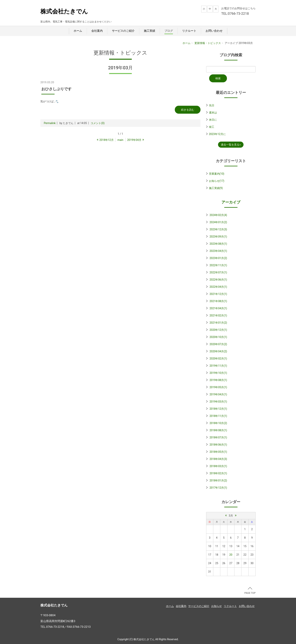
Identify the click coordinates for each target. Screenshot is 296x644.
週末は (213, 113)
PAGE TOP (250, 591)
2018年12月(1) (218, 409)
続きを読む (188, 110)
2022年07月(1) (218, 272)
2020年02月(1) (218, 359)
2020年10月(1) (218, 337)
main (120, 140)
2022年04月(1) (218, 287)
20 (231, 555)
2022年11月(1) (218, 265)
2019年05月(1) (218, 387)
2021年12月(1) (218, 294)
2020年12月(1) (218, 330)
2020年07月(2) (218, 344)
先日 (212, 105)
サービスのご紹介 (123, 31)
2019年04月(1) (218, 394)
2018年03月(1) (218, 466)
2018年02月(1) (218, 473)
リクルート (189, 31)
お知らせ (217, 606)
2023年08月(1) (218, 244)
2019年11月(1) (218, 366)
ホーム (78, 31)
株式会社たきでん (64, 11)
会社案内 (97, 31)
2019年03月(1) (218, 402)
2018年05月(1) (218, 452)
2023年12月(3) (218, 229)
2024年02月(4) (218, 215)
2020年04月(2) (218, 351)
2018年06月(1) (218, 445)
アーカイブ (231, 202)
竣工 (212, 127)
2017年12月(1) (218, 488)
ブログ (169, 31)
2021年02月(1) (218, 315)
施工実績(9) (216, 188)
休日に (213, 120)
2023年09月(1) (218, 237)
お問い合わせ (214, 31)
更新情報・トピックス (208, 43)
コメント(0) (98, 123)
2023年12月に (217, 134)
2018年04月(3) (218, 459)
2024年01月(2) (218, 222)
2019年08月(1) (218, 380)
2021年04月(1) (218, 308)
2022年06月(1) (218, 280)
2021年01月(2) (218, 323)
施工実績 (150, 31)
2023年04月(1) (218, 251)
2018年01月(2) (218, 480)
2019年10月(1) (218, 373)
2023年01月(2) (218, 258)
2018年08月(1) (218, 430)
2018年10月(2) (218, 423)
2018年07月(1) (218, 437)
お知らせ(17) (217, 181)
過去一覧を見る (230, 145)
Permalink (50, 123)
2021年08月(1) (218, 301)
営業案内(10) (217, 174)
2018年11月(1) (218, 416)
